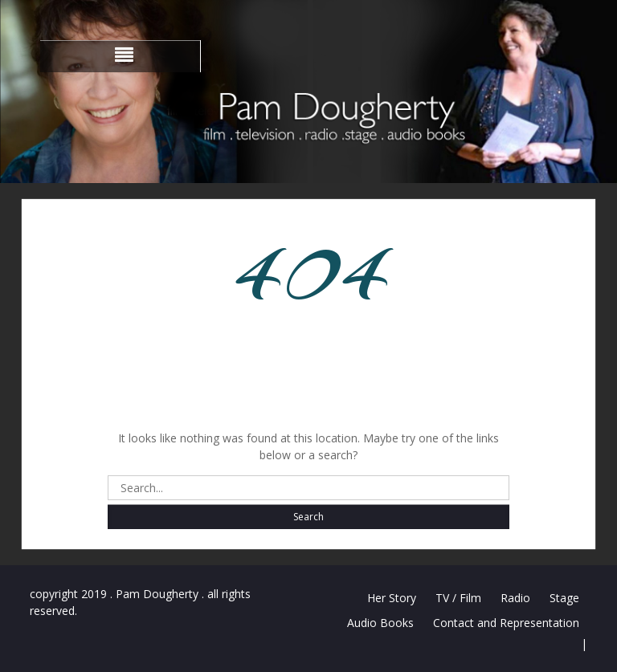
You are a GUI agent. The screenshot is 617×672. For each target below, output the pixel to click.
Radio (515, 598)
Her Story (392, 598)
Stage (564, 598)
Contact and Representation (506, 623)
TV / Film (458, 598)
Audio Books (380, 623)
